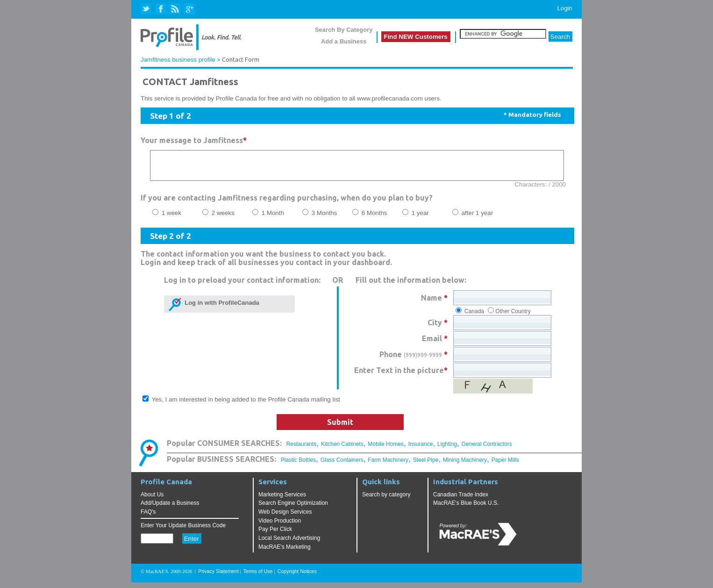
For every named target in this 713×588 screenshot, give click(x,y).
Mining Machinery (465, 466)
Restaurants (302, 450)
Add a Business (344, 41)
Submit (340, 428)
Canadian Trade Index (461, 500)
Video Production (280, 526)
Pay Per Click (275, 535)
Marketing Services (282, 500)
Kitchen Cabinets (342, 450)
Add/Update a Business (170, 509)
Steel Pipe (426, 466)
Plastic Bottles (298, 466)
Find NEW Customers (416, 37)
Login (565, 8)
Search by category (386, 500)
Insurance (421, 450)
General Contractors (487, 450)
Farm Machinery (388, 466)
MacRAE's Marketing (285, 552)
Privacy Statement (218, 577)
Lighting (447, 450)
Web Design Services (285, 517)
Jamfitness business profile (178, 60)
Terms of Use (258, 577)
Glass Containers (342, 466)
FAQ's (148, 517)
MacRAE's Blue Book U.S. (466, 509)
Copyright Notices (297, 577)
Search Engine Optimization (293, 509)
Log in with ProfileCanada (220, 308)
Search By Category (344, 30)
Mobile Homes (386, 450)
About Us (152, 500)
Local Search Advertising (289, 544)
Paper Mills (505, 466)
